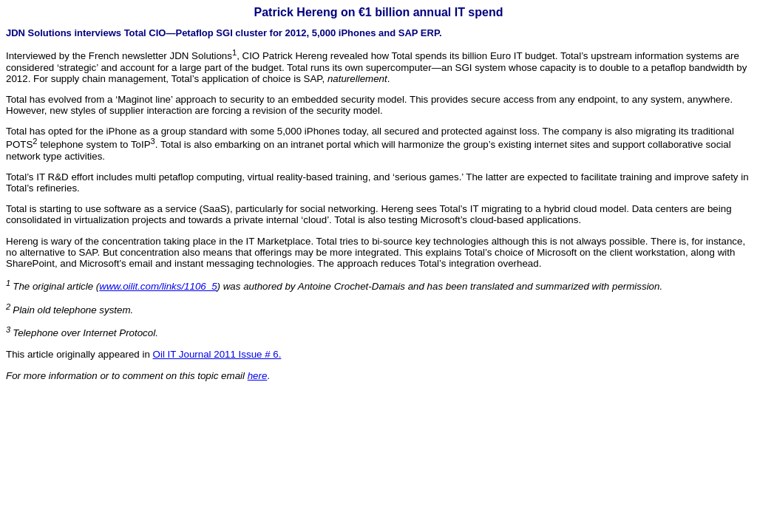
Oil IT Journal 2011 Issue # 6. (217, 354)
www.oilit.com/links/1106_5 (158, 286)
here (258, 376)
